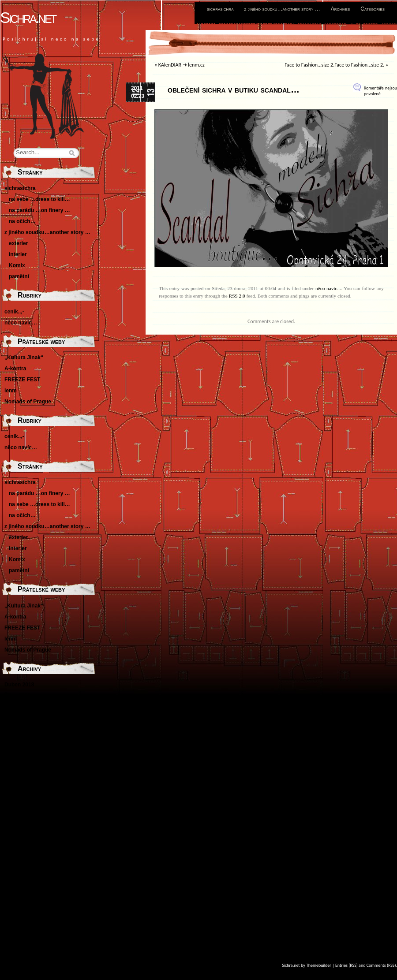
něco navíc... (328, 288)
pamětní (19, 276)
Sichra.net (28, 17)
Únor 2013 (17, 751)
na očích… (22, 221)
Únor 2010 (17, 839)
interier (18, 254)
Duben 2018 (19, 685)
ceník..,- (14, 312)
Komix (17, 265)
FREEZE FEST (22, 380)
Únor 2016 (17, 718)
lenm (11, 391)
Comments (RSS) (381, 965)
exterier (18, 243)
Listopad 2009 (22, 850)
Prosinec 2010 (22, 817)
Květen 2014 (20, 740)
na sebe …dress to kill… (39, 199)
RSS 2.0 (237, 296)
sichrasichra (220, 9)
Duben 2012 (19, 762)
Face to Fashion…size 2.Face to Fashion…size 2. (334, 65)
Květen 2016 (20, 707)
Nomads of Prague (28, 402)
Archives (341, 9)
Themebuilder (319, 965)
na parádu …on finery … (39, 210)
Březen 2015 (20, 729)
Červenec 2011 (23, 795)
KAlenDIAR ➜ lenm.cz (182, 65)
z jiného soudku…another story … (282, 9)
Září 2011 (16, 773)
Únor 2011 (17, 806)
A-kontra (15, 369)
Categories (373, 9)
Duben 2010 (19, 828)
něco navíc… (21, 323)
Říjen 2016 (17, 696)
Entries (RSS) (346, 965)
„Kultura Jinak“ (24, 358)
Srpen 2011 (19, 784)
